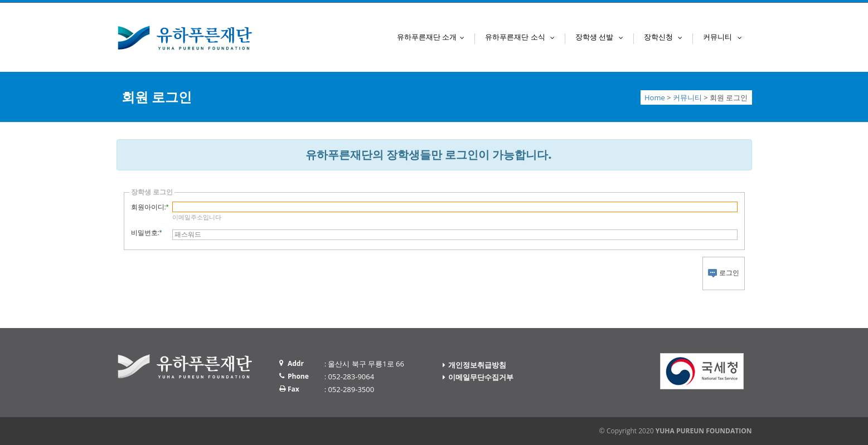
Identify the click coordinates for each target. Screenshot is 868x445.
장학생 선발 (602, 37)
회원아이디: (149, 207)
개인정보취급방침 (477, 365)
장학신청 (666, 37)
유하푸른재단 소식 (522, 37)
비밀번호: (145, 233)
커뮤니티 (725, 37)
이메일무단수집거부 (481, 377)
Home (655, 97)
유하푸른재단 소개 (433, 37)
